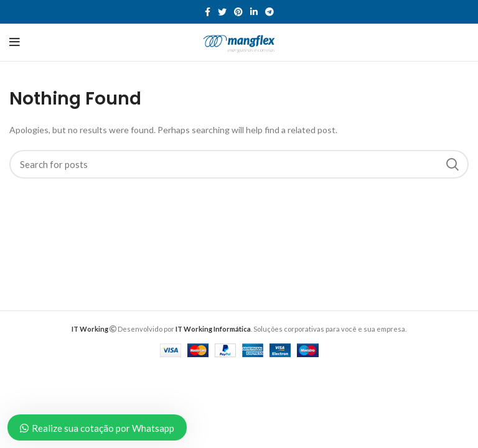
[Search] (239, 164)
